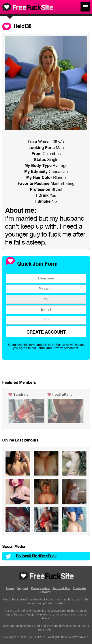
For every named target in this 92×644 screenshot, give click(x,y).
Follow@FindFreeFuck (36, 556)
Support (23, 588)
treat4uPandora (63, 395)
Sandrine (21, 395)
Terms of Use (61, 588)
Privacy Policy (40, 588)
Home (10, 588)
